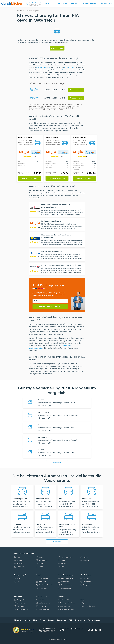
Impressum (62, 620)
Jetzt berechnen (57, 48)
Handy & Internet (90, 3)
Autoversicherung (31, 11)
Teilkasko (47, 67)
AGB (71, 620)
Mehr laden (57, 463)
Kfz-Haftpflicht (69, 67)
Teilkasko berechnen (57, 178)
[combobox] (50, 301)
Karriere (27, 620)
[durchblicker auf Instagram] (89, 630)
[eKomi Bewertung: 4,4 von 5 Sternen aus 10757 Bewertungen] (24, 630)
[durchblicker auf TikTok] (92, 630)
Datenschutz (80, 620)
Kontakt (51, 620)
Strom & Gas (62, 3)
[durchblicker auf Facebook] (96, 630)
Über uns (18, 620)
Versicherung (50, 3)
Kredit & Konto (75, 3)
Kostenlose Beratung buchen (50, 307)
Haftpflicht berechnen (30, 178)
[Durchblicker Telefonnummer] (35, 3)
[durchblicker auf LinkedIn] (100, 630)
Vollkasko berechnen (84, 178)
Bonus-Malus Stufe (69, 70)
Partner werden (94, 620)
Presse (42, 620)
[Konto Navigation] (106, 3)
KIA (38, 11)
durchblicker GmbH (54, 639)
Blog (35, 620)
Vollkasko (39, 67)
